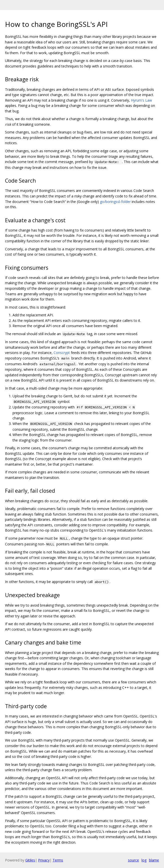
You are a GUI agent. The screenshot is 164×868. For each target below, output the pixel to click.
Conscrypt (62, 353)
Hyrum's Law (141, 100)
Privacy (44, 860)
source (133, 860)
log (144, 860)
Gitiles (30, 860)
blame (154, 860)
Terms (58, 860)
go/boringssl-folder (115, 202)
